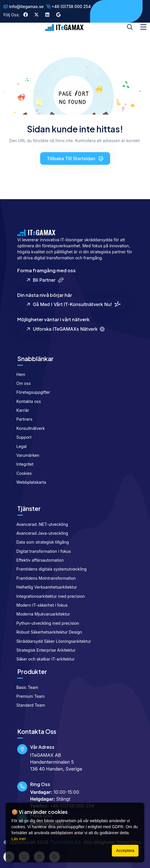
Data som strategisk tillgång (40, 542)
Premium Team (28, 696)
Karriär (20, 410)
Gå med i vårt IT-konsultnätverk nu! (73, 304)
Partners (22, 419)
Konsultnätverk (28, 428)
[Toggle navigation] (143, 27)
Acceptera (125, 851)
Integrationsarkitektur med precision (48, 596)
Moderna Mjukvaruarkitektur (41, 614)
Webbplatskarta (29, 482)
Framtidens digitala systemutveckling (49, 569)
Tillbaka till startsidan (76, 158)
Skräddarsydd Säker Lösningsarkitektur (51, 641)
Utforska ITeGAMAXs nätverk (65, 329)
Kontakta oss (26, 401)
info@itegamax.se (24, 6)
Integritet (22, 464)
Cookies (22, 473)
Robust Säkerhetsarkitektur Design (47, 632)
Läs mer (19, 839)
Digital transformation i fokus (41, 551)
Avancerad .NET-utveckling (40, 524)
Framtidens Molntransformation (44, 578)
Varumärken (25, 455)
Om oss (21, 383)
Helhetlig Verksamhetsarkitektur (44, 587)
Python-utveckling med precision (45, 623)
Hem (18, 374)
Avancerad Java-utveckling (40, 533)
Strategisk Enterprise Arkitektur (44, 650)
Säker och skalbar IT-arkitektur (43, 659)
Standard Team (28, 705)
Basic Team (25, 687)
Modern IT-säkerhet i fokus (40, 605)
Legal (19, 446)
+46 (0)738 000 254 (69, 6)
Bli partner (45, 280)
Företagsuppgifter (31, 392)
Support (22, 437)
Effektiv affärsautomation (38, 560)
